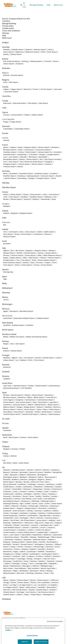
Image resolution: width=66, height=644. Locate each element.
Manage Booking (36, 5)
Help (48, 5)
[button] (23, 5)
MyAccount (58, 5)
